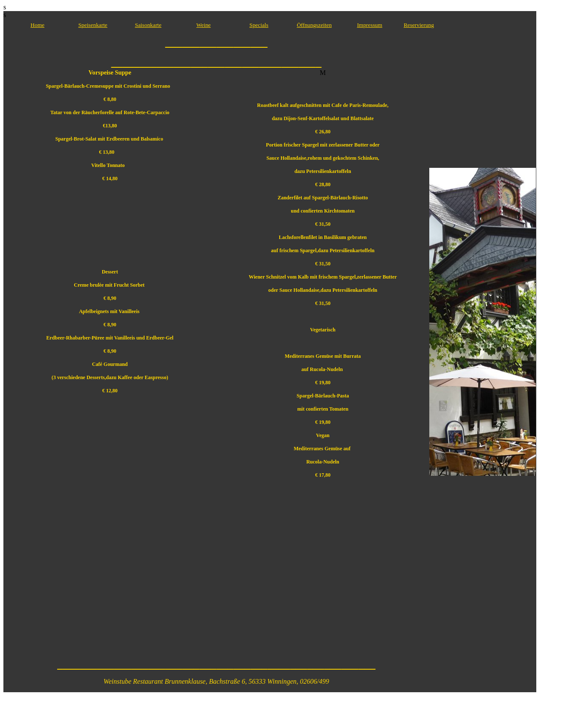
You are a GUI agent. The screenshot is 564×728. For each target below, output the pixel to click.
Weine (204, 25)
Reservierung (419, 25)
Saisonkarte (148, 25)
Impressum (369, 25)
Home (38, 25)
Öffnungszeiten (314, 25)
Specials (259, 25)
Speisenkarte (93, 25)
